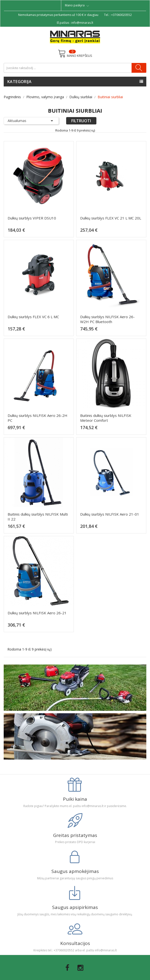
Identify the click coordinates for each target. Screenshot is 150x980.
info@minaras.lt (82, 23)
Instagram (80, 968)
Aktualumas (31, 121)
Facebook (67, 968)
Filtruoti (81, 121)
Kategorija (19, 82)
